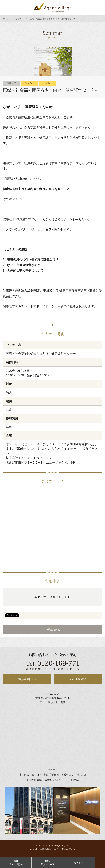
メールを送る (78, 679)
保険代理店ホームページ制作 (53, 849)
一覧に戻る (53, 630)
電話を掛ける (27, 679)
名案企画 (72, 849)
